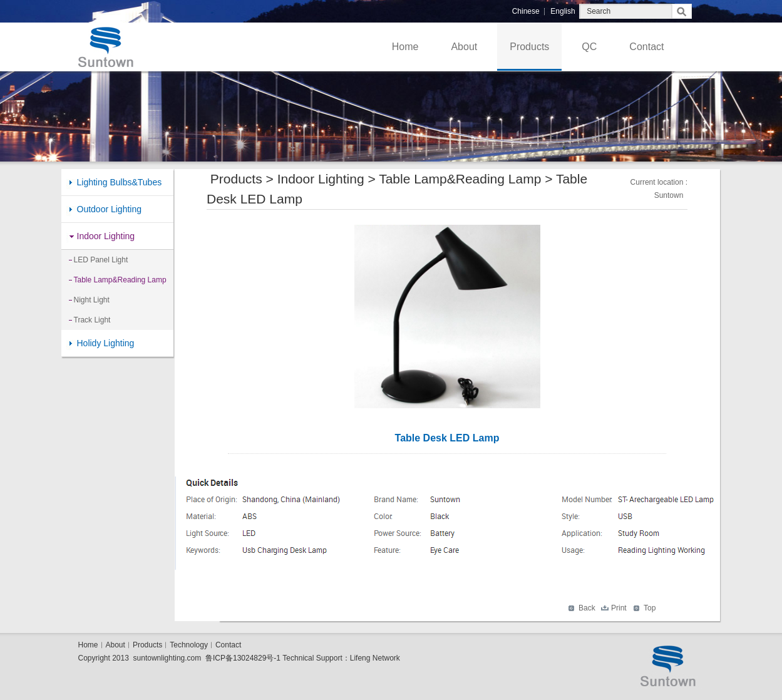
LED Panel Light (101, 260)
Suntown (669, 195)
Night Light (92, 300)
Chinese (526, 11)
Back (587, 608)
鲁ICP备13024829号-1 (243, 658)
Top (650, 608)
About (464, 47)
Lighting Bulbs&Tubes (120, 182)
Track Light (92, 320)
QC (589, 47)
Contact (646, 47)
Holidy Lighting (106, 343)
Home (405, 47)
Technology (189, 645)
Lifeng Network (375, 658)
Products (529, 47)
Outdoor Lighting (110, 209)
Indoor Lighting (106, 236)
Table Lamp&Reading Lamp (120, 280)
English (563, 11)
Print (619, 608)
